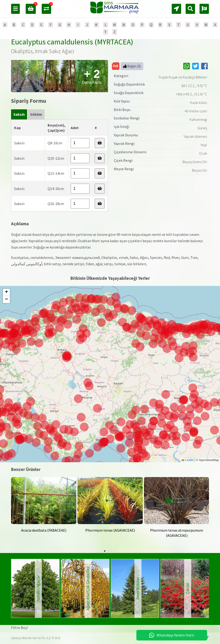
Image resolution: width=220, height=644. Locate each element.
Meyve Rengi (124, 169)
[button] (120, 437)
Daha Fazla (92, 76)
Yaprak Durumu (126, 135)
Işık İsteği (121, 126)
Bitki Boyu (122, 110)
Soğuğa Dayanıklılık (129, 84)
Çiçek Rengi (123, 160)
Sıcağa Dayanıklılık (129, 93)
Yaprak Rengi (124, 143)
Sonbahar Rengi (127, 118)
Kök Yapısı (122, 101)
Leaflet (188, 460)
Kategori (121, 76)
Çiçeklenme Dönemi (130, 152)
